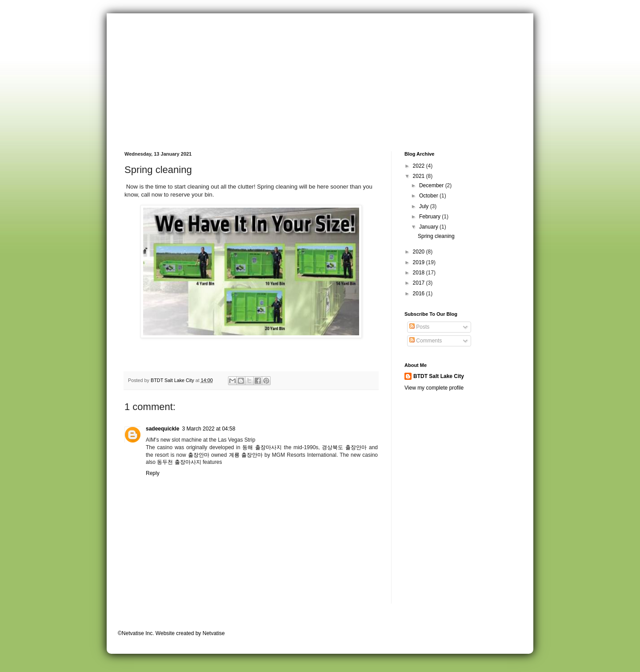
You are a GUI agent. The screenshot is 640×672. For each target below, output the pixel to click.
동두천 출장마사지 (179, 462)
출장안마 (199, 455)
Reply (153, 473)
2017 (420, 283)
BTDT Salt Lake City (439, 376)
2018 (420, 273)
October (429, 196)
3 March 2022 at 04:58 (208, 429)
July (425, 206)
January (429, 227)
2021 (420, 176)
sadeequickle (162, 429)
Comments (426, 341)
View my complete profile (434, 388)
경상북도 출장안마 (344, 447)
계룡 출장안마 (246, 455)
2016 (420, 294)
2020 (420, 252)
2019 (420, 262)
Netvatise (214, 633)
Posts (419, 327)
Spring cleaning (436, 236)
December (432, 185)
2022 (420, 166)
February (430, 217)
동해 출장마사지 (262, 447)
